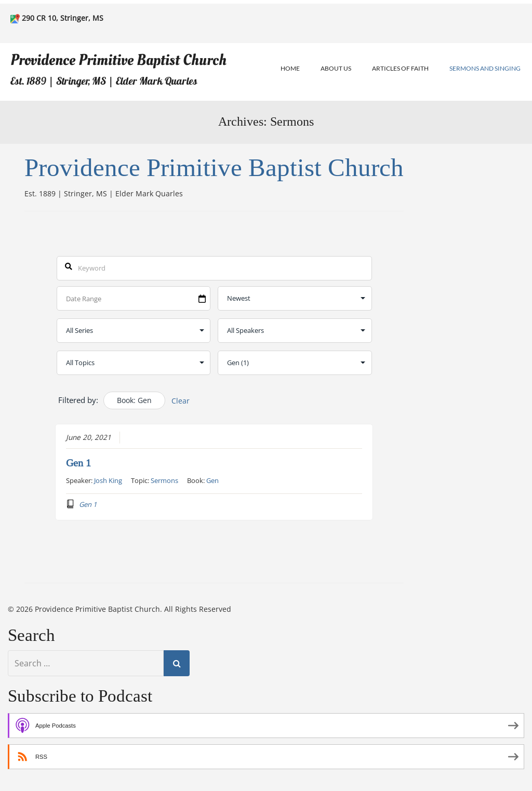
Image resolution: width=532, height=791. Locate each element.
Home (290, 68)
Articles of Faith (400, 68)
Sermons (164, 480)
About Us (336, 68)
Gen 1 (78, 463)
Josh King (108, 480)
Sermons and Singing (485, 68)
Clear (181, 401)
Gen (212, 480)
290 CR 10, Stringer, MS (63, 18)
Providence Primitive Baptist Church (118, 60)
